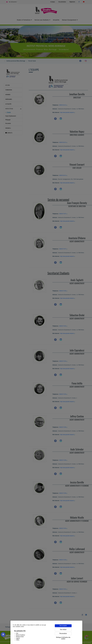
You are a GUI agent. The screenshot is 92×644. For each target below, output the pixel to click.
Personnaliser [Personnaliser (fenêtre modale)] (63, 634)
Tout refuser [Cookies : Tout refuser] (63, 630)
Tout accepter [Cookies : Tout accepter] (63, 626)
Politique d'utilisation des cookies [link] (63, 638)
